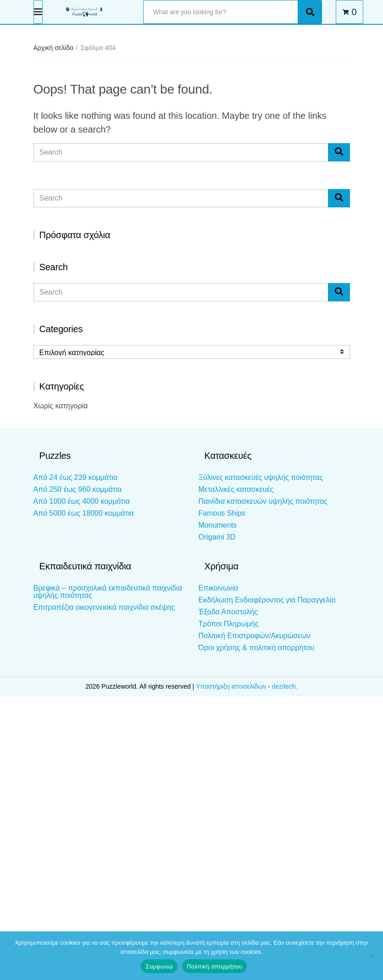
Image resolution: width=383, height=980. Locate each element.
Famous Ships (222, 513)
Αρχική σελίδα (53, 48)
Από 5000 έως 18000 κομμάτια (84, 513)
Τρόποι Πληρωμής (229, 624)
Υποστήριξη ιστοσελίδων (232, 686)
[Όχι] (372, 956)
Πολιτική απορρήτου (214, 966)
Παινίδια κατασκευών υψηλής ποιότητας (263, 501)
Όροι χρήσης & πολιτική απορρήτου (257, 648)
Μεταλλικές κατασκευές (236, 489)
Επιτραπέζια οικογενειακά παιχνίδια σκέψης (104, 607)
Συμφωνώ (159, 966)
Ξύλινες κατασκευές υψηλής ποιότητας (261, 477)
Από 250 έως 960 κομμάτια (78, 489)
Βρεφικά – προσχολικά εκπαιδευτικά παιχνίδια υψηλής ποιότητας (108, 592)
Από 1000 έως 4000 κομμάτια (82, 501)
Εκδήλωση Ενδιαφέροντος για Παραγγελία (267, 600)
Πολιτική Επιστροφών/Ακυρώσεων (255, 636)
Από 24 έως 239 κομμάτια (76, 477)
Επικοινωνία (219, 588)
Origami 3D (217, 537)
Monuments (218, 525)
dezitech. (285, 686)
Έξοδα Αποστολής (228, 612)
